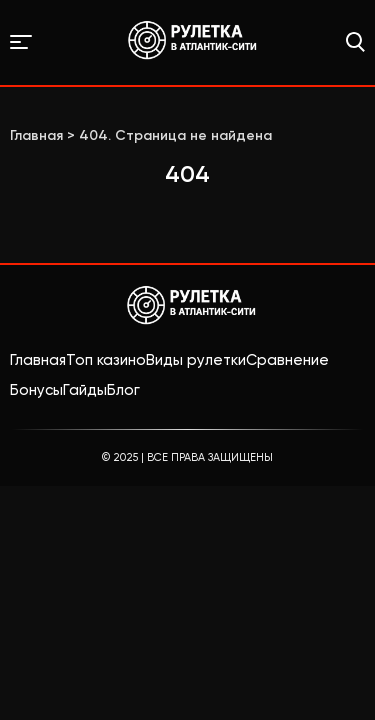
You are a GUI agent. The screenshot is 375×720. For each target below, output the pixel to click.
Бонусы (36, 390)
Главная (38, 360)
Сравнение (287, 360)
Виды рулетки (196, 360)
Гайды (85, 390)
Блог (123, 390)
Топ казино (106, 360)
